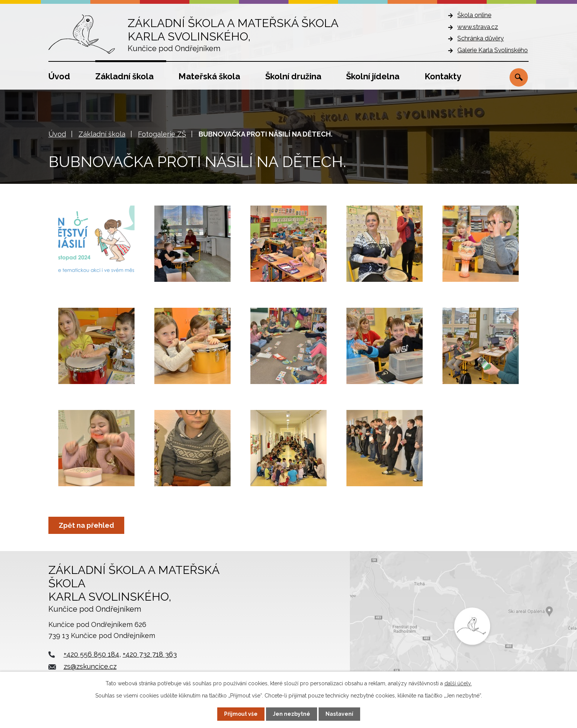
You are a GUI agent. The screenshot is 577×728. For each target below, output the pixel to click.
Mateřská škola (209, 76)
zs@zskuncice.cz (90, 666)
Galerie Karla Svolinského (493, 50)
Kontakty (443, 76)
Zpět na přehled (86, 525)
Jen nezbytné (292, 714)
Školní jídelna (373, 76)
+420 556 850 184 (91, 654)
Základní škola (124, 76)
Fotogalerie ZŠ (162, 134)
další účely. (458, 683)
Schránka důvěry (481, 38)
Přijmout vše (241, 714)
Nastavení (339, 714)
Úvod (59, 76)
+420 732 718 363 (150, 654)
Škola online (474, 15)
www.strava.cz (478, 27)
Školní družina (293, 76)
